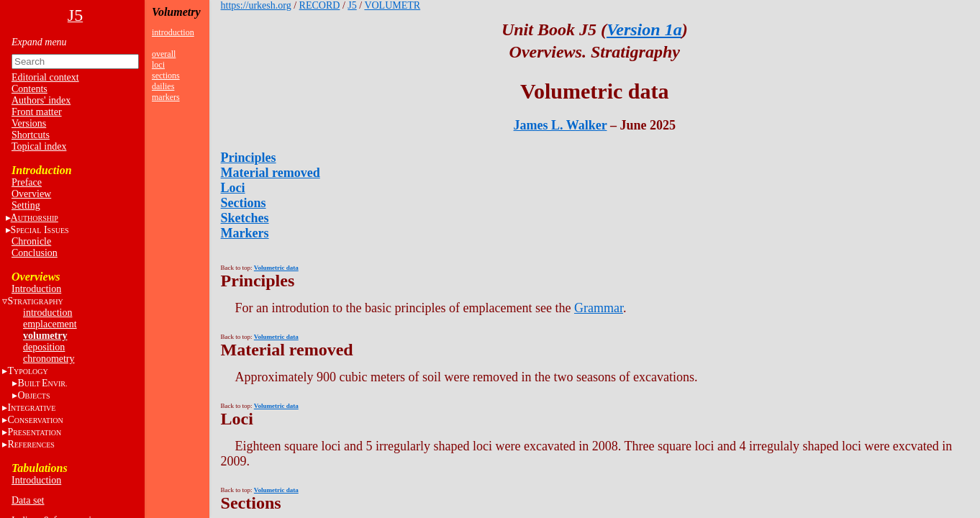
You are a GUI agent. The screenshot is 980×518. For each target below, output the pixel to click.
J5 (352, 5)
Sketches (245, 218)
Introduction (36, 289)
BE (42, 383)
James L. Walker (561, 125)
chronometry (49, 359)
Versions (29, 123)
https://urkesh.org (256, 5)
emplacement (50, 324)
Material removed (271, 173)
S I (40, 230)
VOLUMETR (392, 5)
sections (166, 76)
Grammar (599, 308)
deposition (44, 347)
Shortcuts (31, 135)
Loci (233, 188)
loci (158, 65)
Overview (31, 194)
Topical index (39, 146)
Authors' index (41, 100)
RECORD (320, 5)
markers (166, 97)
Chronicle (31, 241)
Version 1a (644, 29)
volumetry (45, 336)
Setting (26, 205)
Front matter (37, 112)
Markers (245, 233)
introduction (47, 313)
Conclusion (35, 253)
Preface (27, 182)
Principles (249, 158)
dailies (163, 86)
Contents (30, 89)
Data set (28, 500)
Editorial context (45, 77)
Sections (244, 203)
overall (164, 54)
